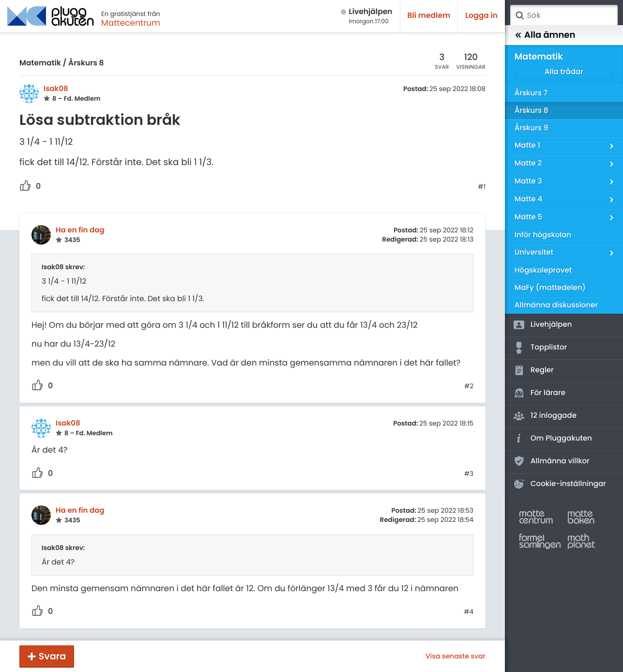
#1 (482, 187)
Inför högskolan (543, 235)
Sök (519, 15)
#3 (469, 474)
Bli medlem (429, 16)
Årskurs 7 (531, 93)
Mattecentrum (131, 23)
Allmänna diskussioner (556, 305)
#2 (469, 386)
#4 (469, 612)
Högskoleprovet (543, 270)
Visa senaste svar (456, 656)
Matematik (40, 63)
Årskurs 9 (531, 128)
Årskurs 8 (86, 63)
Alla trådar (564, 72)
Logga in (481, 16)
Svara (52, 656)
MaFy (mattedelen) (550, 288)
